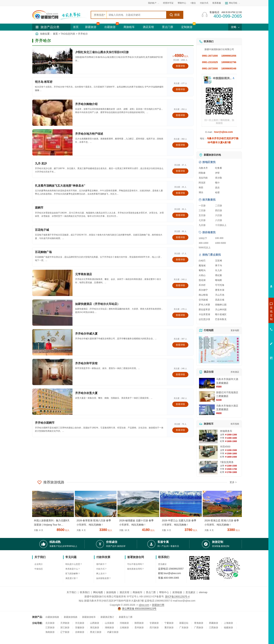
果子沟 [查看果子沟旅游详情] (219, 265)
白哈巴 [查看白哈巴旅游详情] (202, 261)
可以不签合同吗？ (136, 564)
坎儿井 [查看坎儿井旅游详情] (219, 270)
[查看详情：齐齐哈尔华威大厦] (52, 342)
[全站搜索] (136, 15)
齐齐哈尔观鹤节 (45, 423)
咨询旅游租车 (256, 332)
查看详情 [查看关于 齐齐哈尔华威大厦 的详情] (180, 345)
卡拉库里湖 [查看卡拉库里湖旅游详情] (204, 314)
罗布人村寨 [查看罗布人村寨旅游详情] (204, 305)
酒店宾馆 (148, 27)
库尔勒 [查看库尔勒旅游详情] (219, 178)
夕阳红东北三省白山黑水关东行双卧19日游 (102, 52)
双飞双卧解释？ (73, 574)
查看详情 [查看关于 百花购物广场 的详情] (180, 260)
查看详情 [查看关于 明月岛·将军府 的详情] (180, 89)
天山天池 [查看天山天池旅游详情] (220, 295)
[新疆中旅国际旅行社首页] (60, 15)
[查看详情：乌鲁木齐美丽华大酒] (207, 383)
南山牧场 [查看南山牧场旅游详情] (203, 295)
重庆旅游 (169, 627)
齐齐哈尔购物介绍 (86, 104)
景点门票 (168, 27)
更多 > (233, 482)
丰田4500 (225, 447)
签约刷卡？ (102, 564)
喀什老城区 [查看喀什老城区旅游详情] (221, 314)
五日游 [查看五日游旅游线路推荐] (202, 215)
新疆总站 (184, 623)
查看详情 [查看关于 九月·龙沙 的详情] (180, 171)
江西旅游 (214, 627)
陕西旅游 (139, 623)
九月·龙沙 (41, 163)
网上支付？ (102, 574)
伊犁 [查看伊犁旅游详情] (217, 173)
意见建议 (162, 564)
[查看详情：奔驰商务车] (208, 437)
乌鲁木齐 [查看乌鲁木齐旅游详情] (203, 168)
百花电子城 (42, 230)
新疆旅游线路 (71, 617)
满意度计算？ (72, 578)
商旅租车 (129, 27)
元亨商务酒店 (84, 274)
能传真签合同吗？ (136, 569)
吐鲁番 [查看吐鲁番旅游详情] (219, 168)
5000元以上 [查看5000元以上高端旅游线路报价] (205, 247)
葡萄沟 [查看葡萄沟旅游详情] (202, 270)
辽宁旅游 (65, 632)
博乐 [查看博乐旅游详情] (201, 192)
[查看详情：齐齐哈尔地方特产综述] (52, 142)
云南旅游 (124, 627)
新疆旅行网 (158, 605)
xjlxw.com (144, 605)
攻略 (235, 27)
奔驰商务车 (226, 431)
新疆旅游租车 (89, 617)
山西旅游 (95, 623)
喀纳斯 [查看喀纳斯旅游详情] (219, 280)
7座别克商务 (227, 462)
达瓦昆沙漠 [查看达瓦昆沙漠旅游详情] (204, 319)
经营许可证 (168, 3)
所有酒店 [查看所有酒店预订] (235, 372)
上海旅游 (228, 623)
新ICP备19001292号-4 (177, 596)
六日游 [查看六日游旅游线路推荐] (219, 215)
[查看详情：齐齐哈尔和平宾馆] (52, 372)
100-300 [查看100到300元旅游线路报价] (219, 238)
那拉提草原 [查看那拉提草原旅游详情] (204, 310)
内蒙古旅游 (113, 632)
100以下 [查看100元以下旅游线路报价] (203, 238)
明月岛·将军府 (44, 82)
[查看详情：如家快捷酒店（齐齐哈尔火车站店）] (52, 313)
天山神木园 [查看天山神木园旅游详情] (221, 310)
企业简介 (39, 564)
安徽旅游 (80, 627)
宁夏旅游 (169, 623)
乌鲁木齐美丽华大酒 (227, 379)
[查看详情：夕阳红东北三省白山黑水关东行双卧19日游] (52, 61)
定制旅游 (187, 27)
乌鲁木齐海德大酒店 (227, 406)
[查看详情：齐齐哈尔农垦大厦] (52, 402)
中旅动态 (39, 569)
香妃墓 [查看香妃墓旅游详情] (219, 275)
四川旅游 (154, 627)
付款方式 (204, 3)
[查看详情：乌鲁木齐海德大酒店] (207, 410)
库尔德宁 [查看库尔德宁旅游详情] (203, 290)
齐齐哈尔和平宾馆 (86, 363)
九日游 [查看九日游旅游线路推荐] (202, 225)
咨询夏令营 (256, 326)
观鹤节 (39, 208)
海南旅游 (50, 632)
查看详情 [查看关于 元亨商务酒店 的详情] (180, 285)
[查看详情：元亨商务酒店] (52, 283)
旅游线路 (111, 592)
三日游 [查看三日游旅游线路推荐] (202, 210)
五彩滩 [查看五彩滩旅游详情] (219, 261)
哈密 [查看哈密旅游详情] (217, 192)
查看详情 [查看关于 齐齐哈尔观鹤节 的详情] (180, 430)
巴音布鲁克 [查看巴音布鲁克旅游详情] (221, 319)
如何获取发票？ (104, 578)
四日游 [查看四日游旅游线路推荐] (219, 210)
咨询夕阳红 (256, 338)
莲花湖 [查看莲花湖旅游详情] (202, 280)
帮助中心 (182, 3)
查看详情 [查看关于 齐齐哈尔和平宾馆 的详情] (180, 375)
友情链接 (177, 592)
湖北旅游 (95, 627)
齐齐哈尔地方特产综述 (89, 134)
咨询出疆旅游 (256, 320)
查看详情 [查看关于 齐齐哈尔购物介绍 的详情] (180, 115)
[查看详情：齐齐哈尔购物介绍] (52, 113)
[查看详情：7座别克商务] (208, 468)
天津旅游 (65, 623)
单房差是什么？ (73, 569)
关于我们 (71, 592)
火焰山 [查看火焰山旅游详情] (202, 275)
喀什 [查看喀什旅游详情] (217, 183)
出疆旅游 (110, 27)
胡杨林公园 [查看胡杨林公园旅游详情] (221, 305)
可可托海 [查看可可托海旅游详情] (220, 285)
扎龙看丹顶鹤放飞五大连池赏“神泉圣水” (60, 186)
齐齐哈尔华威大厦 (86, 334)
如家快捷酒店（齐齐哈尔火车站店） (98, 304)
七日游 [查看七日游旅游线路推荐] (202, 220)
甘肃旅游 (154, 623)
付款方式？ (102, 569)
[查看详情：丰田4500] (208, 452)
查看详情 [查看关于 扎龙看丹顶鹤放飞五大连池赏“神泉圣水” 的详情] (180, 193)
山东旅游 (109, 623)
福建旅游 (228, 627)
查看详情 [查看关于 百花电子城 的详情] (180, 237)
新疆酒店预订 (107, 617)
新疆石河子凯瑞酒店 (227, 392)
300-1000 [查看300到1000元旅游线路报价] (203, 243)
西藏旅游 (214, 623)
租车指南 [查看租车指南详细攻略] (235, 424)
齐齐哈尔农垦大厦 (86, 393)
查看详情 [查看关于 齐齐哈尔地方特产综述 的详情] (180, 145)
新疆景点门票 (126, 617)
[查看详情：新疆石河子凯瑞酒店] (207, 396)
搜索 (175, 15)
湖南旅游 (109, 627)
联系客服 (217, 3)
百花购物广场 (43, 252)
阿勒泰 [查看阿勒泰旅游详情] (202, 173)
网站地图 (98, 592)
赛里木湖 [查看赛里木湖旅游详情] (220, 290)
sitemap (203, 592)
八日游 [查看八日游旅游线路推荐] (219, 220)
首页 (76, 27)
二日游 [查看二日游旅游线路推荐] (219, 206)
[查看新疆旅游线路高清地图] (219, 350)
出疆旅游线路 (52, 617)
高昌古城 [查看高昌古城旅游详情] (220, 300)
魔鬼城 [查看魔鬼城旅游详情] (202, 265)
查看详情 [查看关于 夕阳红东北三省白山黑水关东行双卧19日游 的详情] (180, 66)
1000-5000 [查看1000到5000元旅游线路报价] (221, 243)
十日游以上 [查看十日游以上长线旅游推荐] (221, 225)
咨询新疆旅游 (256, 313)
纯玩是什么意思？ (74, 564)
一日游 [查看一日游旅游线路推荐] (202, 206)
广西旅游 (199, 627)
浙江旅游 (65, 627)
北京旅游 (50, 623)
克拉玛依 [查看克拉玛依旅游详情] (203, 178)
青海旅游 (199, 623)
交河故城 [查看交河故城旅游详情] (203, 300)
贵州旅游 (139, 627)
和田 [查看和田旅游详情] (201, 188)
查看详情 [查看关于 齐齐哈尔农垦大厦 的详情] (180, 404)
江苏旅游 (50, 627)
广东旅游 (184, 627)
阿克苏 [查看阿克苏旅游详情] (202, 183)
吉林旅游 (80, 632)
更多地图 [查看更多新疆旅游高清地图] (235, 330)
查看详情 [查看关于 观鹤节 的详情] (180, 215)
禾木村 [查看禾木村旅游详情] (202, 285)
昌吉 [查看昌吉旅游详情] (217, 188)
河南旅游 (124, 623)
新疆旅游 (91, 27)
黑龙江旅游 (96, 632)
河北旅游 (80, 623)
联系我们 (85, 592)
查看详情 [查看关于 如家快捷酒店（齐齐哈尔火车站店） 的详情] (180, 315)
